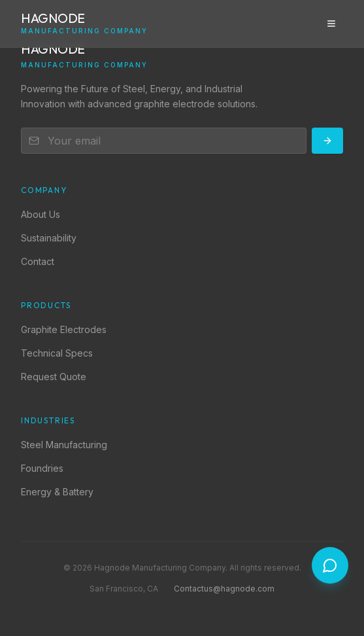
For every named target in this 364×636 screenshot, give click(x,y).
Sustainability (49, 238)
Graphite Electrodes (64, 329)
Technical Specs (57, 353)
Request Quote (54, 377)
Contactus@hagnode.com (224, 589)
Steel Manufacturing (64, 445)
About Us (41, 214)
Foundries (42, 468)
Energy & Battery (57, 492)
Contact (38, 261)
